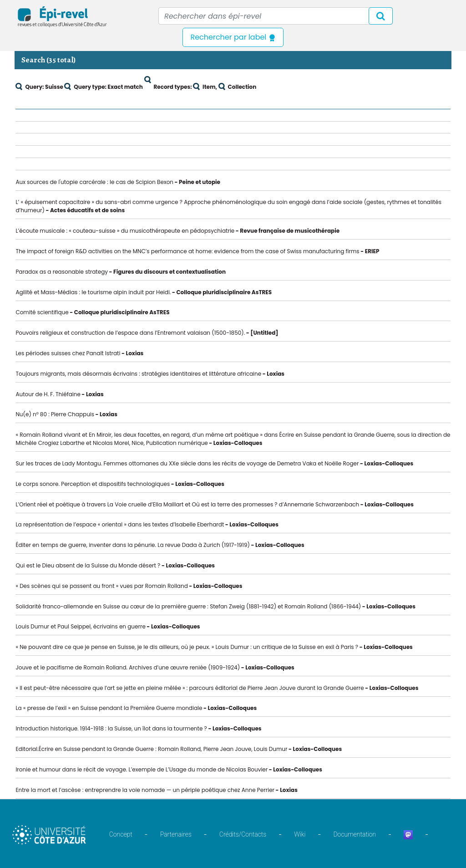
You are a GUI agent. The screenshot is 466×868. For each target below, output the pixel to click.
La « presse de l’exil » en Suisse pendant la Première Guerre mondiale (109, 708)
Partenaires (176, 834)
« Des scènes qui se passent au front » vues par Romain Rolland (101, 586)
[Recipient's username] (276, 16)
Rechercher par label (233, 37)
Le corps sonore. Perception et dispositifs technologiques (93, 484)
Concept (121, 834)
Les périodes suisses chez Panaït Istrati (68, 353)
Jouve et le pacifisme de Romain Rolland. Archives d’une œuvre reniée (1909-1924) (128, 667)
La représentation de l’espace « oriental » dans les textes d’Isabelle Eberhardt (120, 524)
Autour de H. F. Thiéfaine (48, 394)
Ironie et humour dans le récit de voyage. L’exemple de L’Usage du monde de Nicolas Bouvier (142, 769)
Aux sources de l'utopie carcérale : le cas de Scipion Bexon (94, 182)
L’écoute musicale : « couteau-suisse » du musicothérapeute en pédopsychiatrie (125, 231)
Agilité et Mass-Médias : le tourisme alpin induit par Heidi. (93, 292)
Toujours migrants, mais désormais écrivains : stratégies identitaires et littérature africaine (138, 374)
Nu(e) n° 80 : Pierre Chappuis (55, 414)
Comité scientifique (42, 312)
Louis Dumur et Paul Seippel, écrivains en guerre (80, 626)
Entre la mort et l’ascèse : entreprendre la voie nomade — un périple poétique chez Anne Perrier (145, 790)
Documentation (355, 834)
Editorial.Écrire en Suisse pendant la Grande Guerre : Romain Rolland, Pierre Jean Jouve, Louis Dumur (151, 749)
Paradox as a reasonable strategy (62, 272)
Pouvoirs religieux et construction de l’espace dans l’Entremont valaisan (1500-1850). (130, 333)
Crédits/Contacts (243, 834)
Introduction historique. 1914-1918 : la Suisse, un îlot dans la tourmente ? (111, 728)
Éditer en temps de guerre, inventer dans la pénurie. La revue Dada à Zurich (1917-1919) (133, 545)
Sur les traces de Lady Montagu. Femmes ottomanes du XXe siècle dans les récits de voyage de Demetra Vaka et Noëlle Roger (187, 463)
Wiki (300, 834)
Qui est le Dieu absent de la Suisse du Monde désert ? (88, 565)
